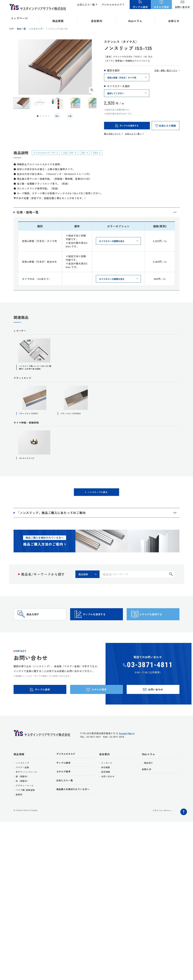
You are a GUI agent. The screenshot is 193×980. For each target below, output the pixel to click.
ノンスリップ (36, 29)
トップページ (19, 18)
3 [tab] (43, 117)
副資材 (19, 809)
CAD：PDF (73, 153)
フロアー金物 (22, 782)
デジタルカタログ (112, 6)
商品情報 (19, 769)
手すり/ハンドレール (26, 786)
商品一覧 (21, 29)
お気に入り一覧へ (133, 134)
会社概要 (106, 782)
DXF (90, 153)
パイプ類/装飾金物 (25, 805)
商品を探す (39, 621)
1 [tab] (38, 117)
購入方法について (112, 134)
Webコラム (149, 769)
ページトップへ (183, 826)
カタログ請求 (64, 787)
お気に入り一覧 (88, 6)
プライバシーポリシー (161, 825)
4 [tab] (46, 117)
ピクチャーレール (25, 800)
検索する (171, 577)
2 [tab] (41, 117)
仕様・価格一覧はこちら (166, 70)
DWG (103, 153)
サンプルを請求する (102, 621)
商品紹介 (148, 777)
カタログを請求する (158, 621)
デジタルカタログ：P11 (47, 153)
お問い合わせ (108, 791)
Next (69, 117)
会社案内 (104, 769)
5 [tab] (49, 117)
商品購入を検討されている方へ (75, 806)
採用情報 (106, 786)
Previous (58, 117)
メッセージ (107, 777)
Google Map (126, 750)
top (11, 29)
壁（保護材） (22, 791)
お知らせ (174, 18)
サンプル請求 (64, 778)
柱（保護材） (22, 796)
